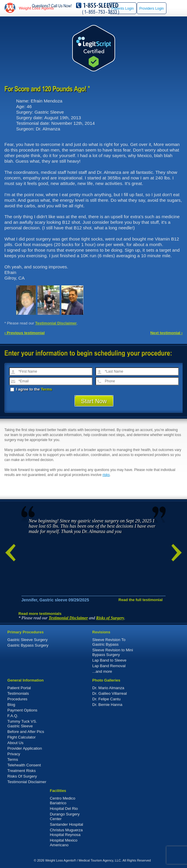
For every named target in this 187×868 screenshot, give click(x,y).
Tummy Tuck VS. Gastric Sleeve (22, 724)
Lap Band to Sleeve (109, 660)
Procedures (17, 699)
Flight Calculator (21, 737)
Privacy (14, 754)
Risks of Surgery (110, 618)
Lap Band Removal (109, 666)
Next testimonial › (166, 333)
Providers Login (152, 9)
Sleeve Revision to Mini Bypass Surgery (113, 652)
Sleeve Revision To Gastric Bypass (109, 642)
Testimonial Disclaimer (56, 323)
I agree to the (31, 389)
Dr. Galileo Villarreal (109, 693)
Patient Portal (19, 688)
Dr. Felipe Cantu (106, 699)
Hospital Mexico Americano (64, 843)
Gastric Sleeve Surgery (27, 640)
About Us (15, 743)
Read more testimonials (40, 614)
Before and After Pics (26, 732)
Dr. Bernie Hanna (107, 705)
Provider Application (25, 748)
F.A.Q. (13, 716)
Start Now (94, 401)
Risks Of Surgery (22, 776)
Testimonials (18, 693)
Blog (11, 705)
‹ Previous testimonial (25, 333)
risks (106, 475)
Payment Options (22, 710)
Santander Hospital (66, 824)
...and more (102, 671)
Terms (46, 389)
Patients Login (123, 9)
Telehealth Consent (24, 765)
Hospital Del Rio (64, 809)
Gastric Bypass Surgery (28, 645)
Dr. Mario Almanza (108, 688)
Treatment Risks (22, 771)
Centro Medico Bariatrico (63, 801)
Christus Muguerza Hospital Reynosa (66, 832)
